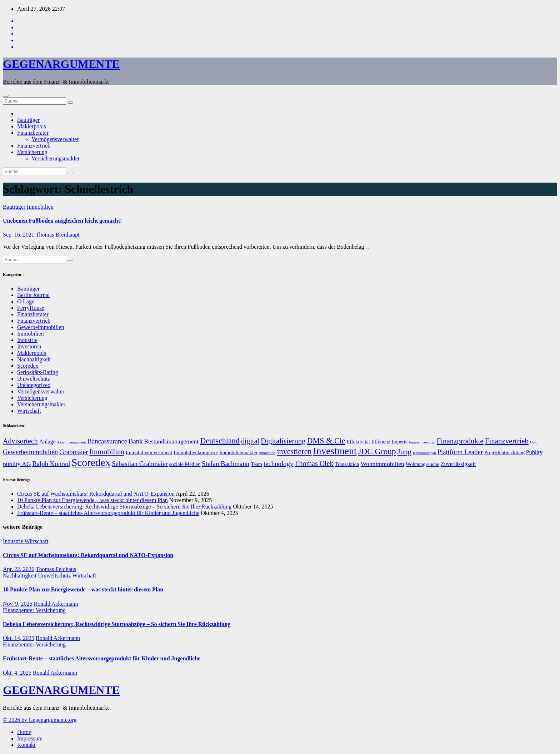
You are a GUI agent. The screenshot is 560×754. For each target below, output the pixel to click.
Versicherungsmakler (56, 158)
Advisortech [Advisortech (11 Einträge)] (20, 441)
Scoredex (28, 366)
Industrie (27, 340)
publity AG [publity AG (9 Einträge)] (17, 464)
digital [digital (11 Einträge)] (250, 441)
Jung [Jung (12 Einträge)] (405, 452)
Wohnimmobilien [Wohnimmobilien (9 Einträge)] (382, 464)
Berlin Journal (33, 295)
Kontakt (26, 745)
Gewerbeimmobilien (41, 327)
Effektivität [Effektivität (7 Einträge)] (358, 442)
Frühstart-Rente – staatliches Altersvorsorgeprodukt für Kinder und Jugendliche (108, 513)
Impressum (30, 738)
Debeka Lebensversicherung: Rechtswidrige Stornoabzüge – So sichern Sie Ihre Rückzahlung (124, 507)
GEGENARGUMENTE (61, 64)
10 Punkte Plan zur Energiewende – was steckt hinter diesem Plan (92, 500)
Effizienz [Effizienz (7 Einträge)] (381, 442)
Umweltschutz (34, 379)
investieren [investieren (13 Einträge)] (294, 452)
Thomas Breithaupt (58, 235)
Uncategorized (34, 385)
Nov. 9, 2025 (18, 604)
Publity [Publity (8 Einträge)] (534, 452)
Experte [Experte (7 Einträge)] (399, 442)
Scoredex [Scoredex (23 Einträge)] (91, 462)
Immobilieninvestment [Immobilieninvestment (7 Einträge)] (149, 452)
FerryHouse (31, 308)
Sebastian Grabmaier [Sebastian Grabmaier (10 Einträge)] (140, 464)
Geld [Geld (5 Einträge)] (534, 442)
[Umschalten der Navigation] (6, 96)
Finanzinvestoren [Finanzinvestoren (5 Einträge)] (422, 442)
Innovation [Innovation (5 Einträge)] (267, 453)
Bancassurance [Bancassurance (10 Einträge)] (107, 441)
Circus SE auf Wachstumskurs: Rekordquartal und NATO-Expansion (96, 494)
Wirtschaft (29, 411)
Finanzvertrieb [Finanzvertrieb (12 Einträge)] (507, 441)
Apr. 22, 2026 (19, 569)
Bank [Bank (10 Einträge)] (136, 441)
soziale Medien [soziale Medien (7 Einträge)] (185, 464)
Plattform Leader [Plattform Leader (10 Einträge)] (460, 452)
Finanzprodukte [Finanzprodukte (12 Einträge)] (460, 441)
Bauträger (28, 120)
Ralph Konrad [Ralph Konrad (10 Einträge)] (51, 464)
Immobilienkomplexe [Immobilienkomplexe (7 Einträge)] (196, 452)
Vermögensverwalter (55, 139)
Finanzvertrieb (34, 146)
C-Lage (26, 301)
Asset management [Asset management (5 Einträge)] (72, 442)
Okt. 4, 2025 (17, 673)
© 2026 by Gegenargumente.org (40, 720)
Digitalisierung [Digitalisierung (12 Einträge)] (283, 441)
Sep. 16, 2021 (19, 235)
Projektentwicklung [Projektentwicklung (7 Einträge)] (504, 452)
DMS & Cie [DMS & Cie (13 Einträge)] (326, 441)
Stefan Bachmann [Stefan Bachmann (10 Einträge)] (226, 464)
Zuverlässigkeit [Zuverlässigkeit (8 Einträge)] (458, 464)
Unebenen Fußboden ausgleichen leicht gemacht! (62, 221)
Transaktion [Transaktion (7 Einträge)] (347, 464)
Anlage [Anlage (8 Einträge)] (47, 442)
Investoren (29, 346)
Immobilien (40, 207)
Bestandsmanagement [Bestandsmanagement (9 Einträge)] (172, 441)
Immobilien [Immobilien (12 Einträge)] (107, 452)
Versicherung (32, 152)
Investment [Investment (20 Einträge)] (335, 451)
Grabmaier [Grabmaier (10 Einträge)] (74, 452)
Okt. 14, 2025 (19, 638)
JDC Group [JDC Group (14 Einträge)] (377, 451)
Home (24, 732)
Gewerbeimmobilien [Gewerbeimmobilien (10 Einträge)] (30, 452)
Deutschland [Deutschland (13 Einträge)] (220, 441)
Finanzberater (33, 133)
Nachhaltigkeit (34, 359)
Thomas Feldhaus (56, 569)
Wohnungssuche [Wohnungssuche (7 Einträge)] (422, 464)
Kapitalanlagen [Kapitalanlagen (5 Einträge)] (424, 453)
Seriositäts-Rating (38, 372)
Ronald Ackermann (56, 604)
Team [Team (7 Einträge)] (256, 464)
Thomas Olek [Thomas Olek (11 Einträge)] (314, 463)
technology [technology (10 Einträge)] (278, 464)
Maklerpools (32, 126)
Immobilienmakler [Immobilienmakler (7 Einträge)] (238, 452)
